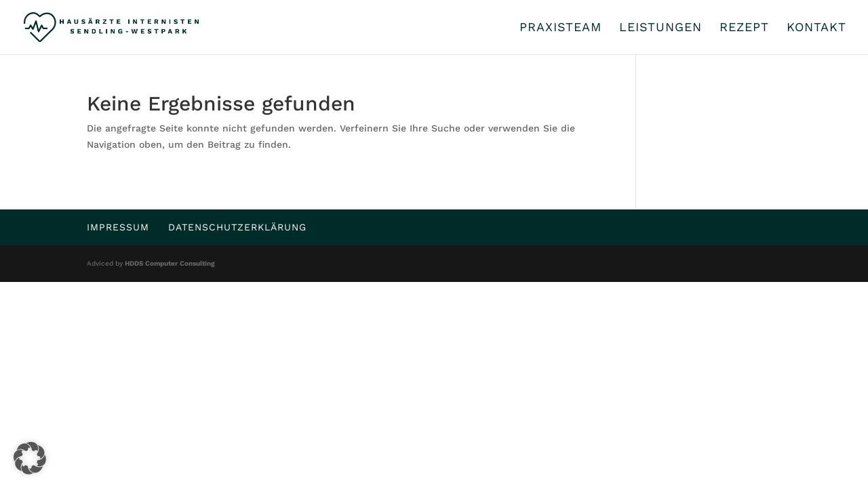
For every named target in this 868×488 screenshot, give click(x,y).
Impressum (118, 227)
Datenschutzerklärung (237, 227)
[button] (30, 458)
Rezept (744, 28)
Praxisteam (560, 28)
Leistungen (660, 28)
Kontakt (816, 28)
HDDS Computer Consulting (170, 263)
